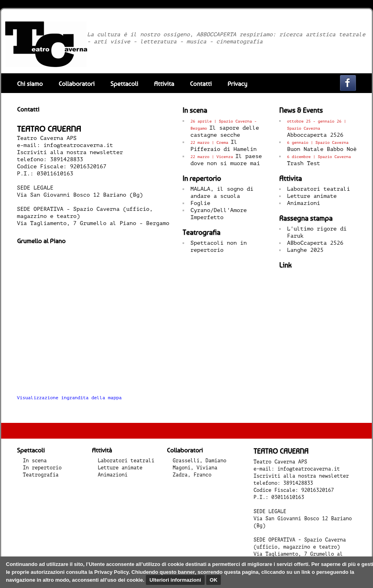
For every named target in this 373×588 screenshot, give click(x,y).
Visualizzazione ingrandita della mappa (69, 398)
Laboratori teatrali (319, 189)
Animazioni (304, 203)
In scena (35, 461)
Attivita (164, 84)
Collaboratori (76, 84)
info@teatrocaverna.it (78, 145)
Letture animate (312, 196)
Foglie (200, 203)
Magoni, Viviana (195, 468)
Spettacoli (124, 84)
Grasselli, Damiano (200, 461)
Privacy (237, 84)
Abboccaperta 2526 (317, 128)
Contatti (201, 84)
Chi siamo (30, 84)
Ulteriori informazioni (175, 580)
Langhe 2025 (305, 250)
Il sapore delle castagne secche (225, 128)
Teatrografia (41, 475)
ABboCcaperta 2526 (315, 243)
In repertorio (42, 468)
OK (214, 580)
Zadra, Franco (192, 475)
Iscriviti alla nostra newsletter (70, 152)
